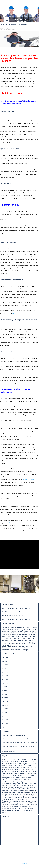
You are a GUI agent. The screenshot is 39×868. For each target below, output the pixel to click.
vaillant (22, 799)
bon (9, 760)
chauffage (16, 782)
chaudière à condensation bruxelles (14, 612)
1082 (3, 807)
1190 (6, 786)
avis (3, 786)
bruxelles (18, 775)
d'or (26, 799)
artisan (20, 763)
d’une (26, 803)
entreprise (27, 776)
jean (18, 810)
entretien (34, 776)
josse (34, 803)
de (6, 782)
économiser (31, 796)
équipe (19, 767)
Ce (20, 789)
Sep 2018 (5, 727)
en (2, 787)
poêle (15, 761)
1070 (33, 805)
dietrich (8, 803)
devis (21, 787)
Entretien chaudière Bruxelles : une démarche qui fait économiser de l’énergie (19, 649)
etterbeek (12, 780)
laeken (28, 805)
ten (30, 763)
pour (15, 773)
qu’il (22, 765)
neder (25, 784)
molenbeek (16, 786)
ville (17, 780)
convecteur (19, 792)
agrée (23, 769)
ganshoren (20, 803)
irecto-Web (25, 864)
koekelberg (15, 805)
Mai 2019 (5, 698)
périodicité (5, 792)
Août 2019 (5, 687)
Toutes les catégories (9, 752)
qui (29, 760)
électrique (17, 778)
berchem (32, 782)
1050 (12, 778)
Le (15, 810)
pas (32, 792)
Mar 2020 (5, 661)
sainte (3, 789)
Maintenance (30, 794)
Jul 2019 (4, 691)
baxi (32, 810)
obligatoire (13, 796)
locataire (4, 765)
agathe (11, 773)
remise (28, 801)
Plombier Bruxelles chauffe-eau (12, 627)
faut (18, 771)
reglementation (6, 809)
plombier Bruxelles (30, 627)
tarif (31, 779)
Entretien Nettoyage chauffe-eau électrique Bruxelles (19, 743)
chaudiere (22, 805)
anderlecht (5, 761)
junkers (4, 776)
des (6, 805)
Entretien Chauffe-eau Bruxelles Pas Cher (16, 739)
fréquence (24, 761)
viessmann (26, 767)
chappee (27, 798)
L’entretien (5, 801)
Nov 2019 (5, 676)
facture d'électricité (29, 480)
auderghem (33, 787)
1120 (3, 784)
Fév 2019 (5, 709)
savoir (15, 765)
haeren (34, 763)
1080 (23, 789)
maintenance (9, 763)
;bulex (30, 784)
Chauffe (35, 771)
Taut (28, 780)
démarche (27, 810)
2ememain (22, 801)
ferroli (26, 791)
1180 (10, 786)
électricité (29, 765)
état (29, 799)
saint (16, 794)
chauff (12, 769)
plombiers (5, 767)
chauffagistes (6, 778)
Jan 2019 (5, 713)
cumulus (4, 798)
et (18, 760)
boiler (13, 313)
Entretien (8, 784)
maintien (10, 776)
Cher (26, 771)
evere (8, 771)
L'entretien (31, 761)
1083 (22, 810)
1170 (30, 771)
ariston (4, 812)
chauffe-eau (10, 523)
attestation (14, 760)
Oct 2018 (5, 724)
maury (10, 782)
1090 (30, 803)
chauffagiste (12, 787)
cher (19, 761)
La (19, 765)
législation (17, 769)
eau (16, 30)
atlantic (4, 810)
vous (19, 796)
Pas (16, 763)
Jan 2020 (5, 669)
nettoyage (15, 789)
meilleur (20, 784)
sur (12, 803)
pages (10, 767)
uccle (34, 784)
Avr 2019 (5, 702)
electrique (11, 798)
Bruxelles (9, 30)
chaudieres (25, 807)
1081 (22, 786)
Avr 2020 (5, 658)
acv (15, 803)
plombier (34, 767)
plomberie (29, 773)
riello (8, 791)
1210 (24, 780)
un (11, 791)
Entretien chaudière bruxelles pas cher (22, 636)
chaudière (12, 792)
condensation (6, 794)
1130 (15, 767)
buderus (4, 760)
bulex (34, 786)
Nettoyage (5, 780)
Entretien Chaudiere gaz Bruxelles (14, 643)
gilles (17, 799)
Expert (15, 791)
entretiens (10, 810)
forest (3, 769)
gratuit (6, 787)
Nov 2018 (5, 720)
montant (17, 798)
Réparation (29, 769)
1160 (27, 789)
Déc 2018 (5, 716)
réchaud (4, 799)
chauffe (13, 30)
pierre (30, 778)
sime (3, 805)
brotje (30, 786)
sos (3, 782)
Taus (22, 798)
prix (28, 782)
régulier (10, 765)
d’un (3, 773)
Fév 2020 (5, 665)
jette (26, 786)
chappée (24, 796)
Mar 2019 (5, 705)
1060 (10, 761)
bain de (26, 787)
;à (27, 778)
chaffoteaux (17, 807)
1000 (19, 809)
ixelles (23, 778)
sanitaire (32, 789)
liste (7, 773)
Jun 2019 (5, 694)
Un (9, 805)
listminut (32, 791)
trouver (4, 771)
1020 (31, 807)
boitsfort (14, 809)
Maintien (28, 809)
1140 (3, 803)
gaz (7, 807)
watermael (22, 794)
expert (4, 796)
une (36, 791)
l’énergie (15, 784)
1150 (34, 773)
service (25, 763)
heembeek (24, 760)
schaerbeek (21, 773)
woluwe (33, 801)
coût (7, 769)
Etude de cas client (8, 633)
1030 (35, 780)
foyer (12, 794)
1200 (11, 807)
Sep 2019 (5, 683)
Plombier (5, 30)
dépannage (11, 799)
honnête (14, 771)
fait (18, 787)
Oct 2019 (5, 680)
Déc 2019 (5, 672)
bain (8, 796)
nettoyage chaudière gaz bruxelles (13, 616)
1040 (23, 809)
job (36, 805)
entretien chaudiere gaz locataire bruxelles (16, 608)
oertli (20, 780)
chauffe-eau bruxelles (26, 631)
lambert (9, 789)
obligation (23, 782)
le (32, 809)
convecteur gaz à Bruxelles (23, 640)
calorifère (34, 798)
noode (3, 791)
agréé (22, 771)
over (3, 763)
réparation (21, 791)
